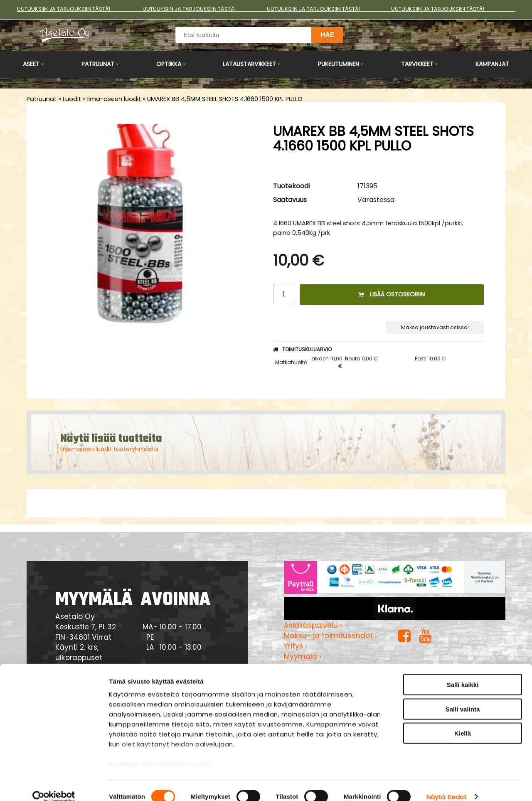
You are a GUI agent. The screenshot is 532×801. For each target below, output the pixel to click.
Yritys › (296, 646)
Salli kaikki (463, 673)
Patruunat (98, 64)
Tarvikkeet (417, 64)
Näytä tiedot (447, 785)
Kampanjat (492, 64)
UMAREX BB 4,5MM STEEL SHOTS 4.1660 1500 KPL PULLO (225, 99)
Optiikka (169, 64)
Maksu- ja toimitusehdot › (330, 636)
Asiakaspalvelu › (313, 625)
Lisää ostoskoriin (392, 294)
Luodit (72, 99)
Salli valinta (463, 697)
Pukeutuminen (339, 64)
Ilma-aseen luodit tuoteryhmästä (109, 449)
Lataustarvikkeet (249, 64)
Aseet (31, 64)
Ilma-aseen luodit (114, 99)
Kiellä (463, 721)
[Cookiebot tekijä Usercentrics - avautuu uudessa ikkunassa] (54, 785)
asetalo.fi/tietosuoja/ (177, 752)
